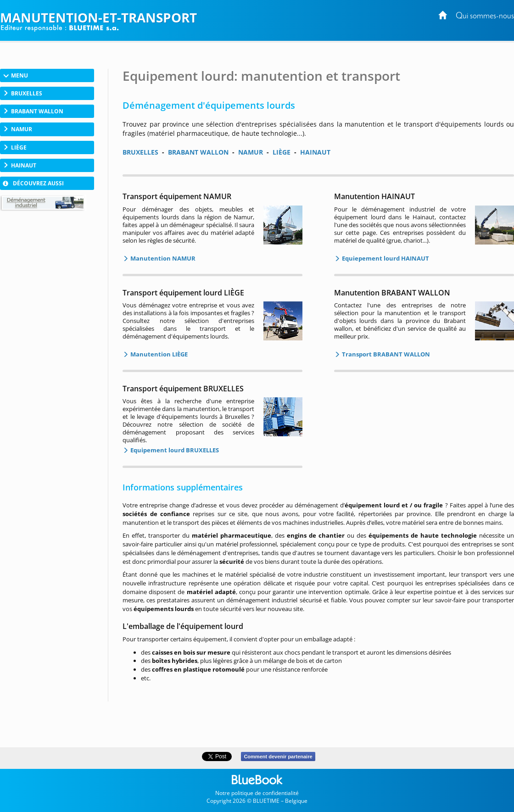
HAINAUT (315, 152)
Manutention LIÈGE (158, 354)
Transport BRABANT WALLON (385, 354)
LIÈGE (282, 152)
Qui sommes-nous (485, 16)
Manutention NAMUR (162, 258)
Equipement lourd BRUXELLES (174, 450)
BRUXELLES (140, 152)
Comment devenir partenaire (278, 756)
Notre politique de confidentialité (257, 793)
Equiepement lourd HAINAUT (385, 258)
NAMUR (251, 152)
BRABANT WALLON (198, 152)
